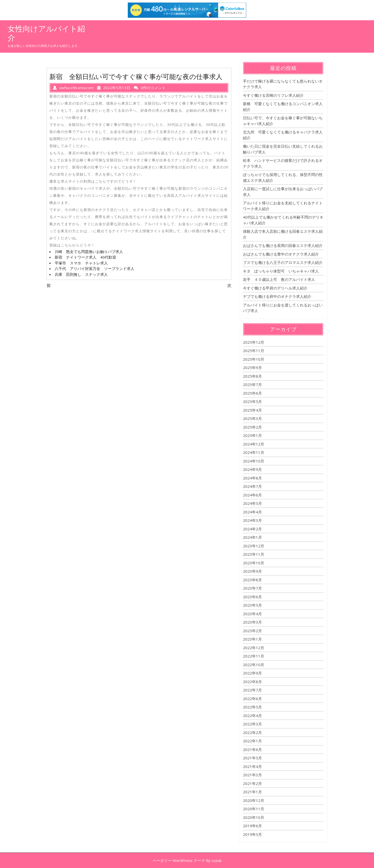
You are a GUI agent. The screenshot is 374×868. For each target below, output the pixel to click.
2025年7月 (252, 384)
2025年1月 (252, 435)
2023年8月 (252, 580)
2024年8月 (252, 478)
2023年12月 (254, 546)
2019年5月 (252, 834)
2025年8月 (252, 376)
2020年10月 (254, 817)
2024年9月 (252, 469)
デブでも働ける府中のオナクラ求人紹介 (277, 296)
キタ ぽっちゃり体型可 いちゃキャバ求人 (281, 271)
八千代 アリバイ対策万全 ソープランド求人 (95, 268)
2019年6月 (252, 826)
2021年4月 (252, 766)
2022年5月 (252, 707)
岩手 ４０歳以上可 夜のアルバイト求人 (279, 279)
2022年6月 (252, 699)
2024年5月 (252, 503)
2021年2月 (252, 783)
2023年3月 (252, 622)
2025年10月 (254, 359)
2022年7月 (252, 690)
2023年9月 (252, 571)
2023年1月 (252, 639)
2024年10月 (254, 461)
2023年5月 (252, 605)
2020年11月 (254, 809)
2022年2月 (252, 732)
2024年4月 (252, 512)
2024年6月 (252, 495)
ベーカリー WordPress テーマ (179, 860)
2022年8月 (252, 682)
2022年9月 (252, 673)
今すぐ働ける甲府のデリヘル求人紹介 (275, 288)
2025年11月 (254, 351)
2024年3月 (252, 520)
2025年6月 (252, 393)
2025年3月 (252, 418)
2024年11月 (254, 452)
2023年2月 (252, 631)
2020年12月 (254, 800)
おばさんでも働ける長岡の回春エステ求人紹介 (283, 245)
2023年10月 (254, 563)
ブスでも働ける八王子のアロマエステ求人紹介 (283, 262)
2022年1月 (252, 741)
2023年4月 (252, 614)
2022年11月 (254, 656)
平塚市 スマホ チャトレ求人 (81, 263)
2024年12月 (254, 444)
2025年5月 (252, 401)
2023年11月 (254, 554)
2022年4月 (252, 716)
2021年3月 (252, 775)
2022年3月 (252, 724)
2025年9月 (252, 368)
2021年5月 (252, 758)
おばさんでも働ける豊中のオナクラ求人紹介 (281, 254)
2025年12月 (254, 342)
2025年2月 (252, 427)
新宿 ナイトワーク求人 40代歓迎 (85, 257)
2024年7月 (252, 486)
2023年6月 (252, 597)
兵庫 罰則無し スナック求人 (81, 274)
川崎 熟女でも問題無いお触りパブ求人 (89, 252)
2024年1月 (252, 537)
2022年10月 (254, 665)
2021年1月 (252, 792)
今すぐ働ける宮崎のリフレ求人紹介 (273, 95)
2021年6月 (252, 749)
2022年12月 (254, 648)
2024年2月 (252, 529)
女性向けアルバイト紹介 (46, 33)
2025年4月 (252, 410)
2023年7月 (252, 588)
